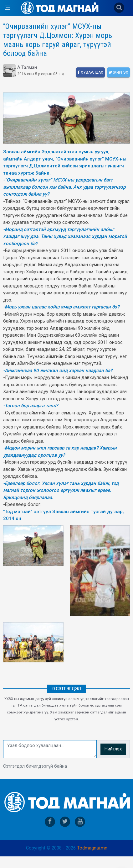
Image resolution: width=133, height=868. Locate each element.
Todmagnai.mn (92, 848)
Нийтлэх (113, 749)
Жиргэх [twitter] (118, 72)
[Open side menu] (8, 8)
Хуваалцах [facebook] (90, 72)
